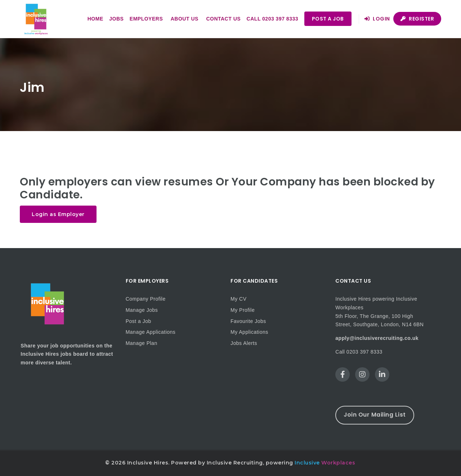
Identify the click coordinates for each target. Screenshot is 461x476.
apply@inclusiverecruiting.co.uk (377, 338)
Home (95, 19)
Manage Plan (142, 343)
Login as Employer (58, 214)
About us (185, 19)
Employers (146, 19)
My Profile (243, 310)
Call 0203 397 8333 (272, 19)
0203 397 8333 (364, 352)
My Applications (249, 332)
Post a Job (328, 19)
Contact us (223, 19)
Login (377, 19)
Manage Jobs (142, 310)
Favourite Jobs (248, 321)
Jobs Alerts (244, 343)
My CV (239, 299)
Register (417, 19)
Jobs (116, 19)
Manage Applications (151, 332)
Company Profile (146, 299)
